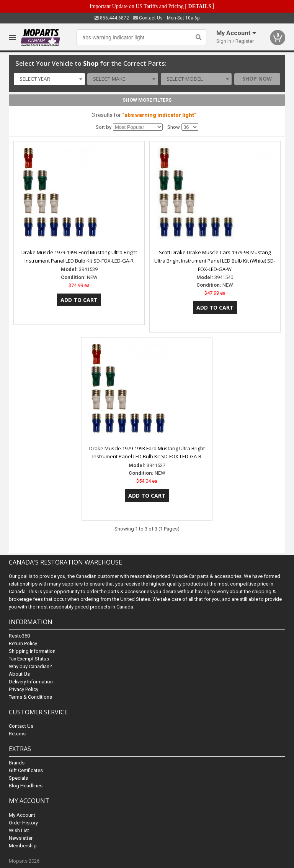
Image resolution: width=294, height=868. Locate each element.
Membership (23, 846)
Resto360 (19, 636)
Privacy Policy (24, 689)
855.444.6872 (112, 18)
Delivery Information (31, 682)
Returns (17, 734)
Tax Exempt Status (29, 659)
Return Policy (23, 643)
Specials (18, 778)
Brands (17, 763)
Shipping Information (32, 651)
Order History (23, 823)
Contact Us (148, 18)
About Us (19, 674)
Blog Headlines (26, 786)
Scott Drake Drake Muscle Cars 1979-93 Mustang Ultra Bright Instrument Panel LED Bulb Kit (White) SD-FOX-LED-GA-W (215, 261)
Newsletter (21, 838)
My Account (22, 815)
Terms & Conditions (30, 697)
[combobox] (49, 79)
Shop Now (257, 79)
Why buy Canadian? (30, 666)
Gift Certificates (26, 770)
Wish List (19, 830)
